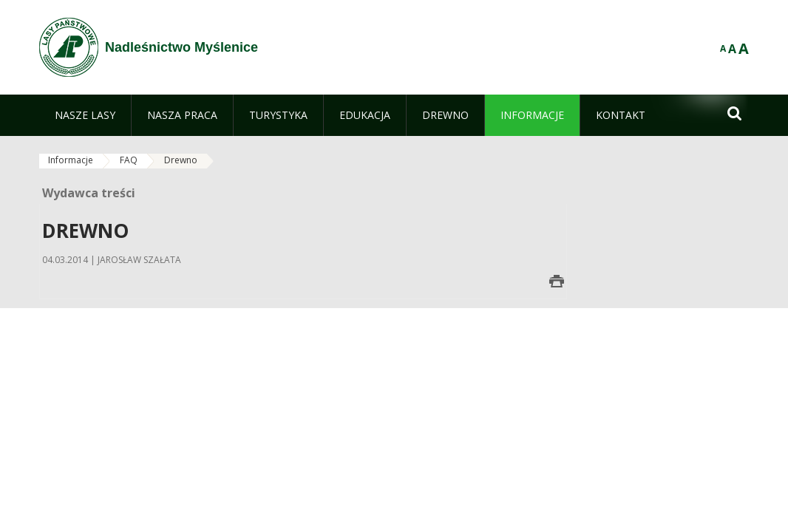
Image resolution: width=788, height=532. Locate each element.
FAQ (129, 160)
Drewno (181, 160)
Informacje (71, 160)
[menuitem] (85, 115)
